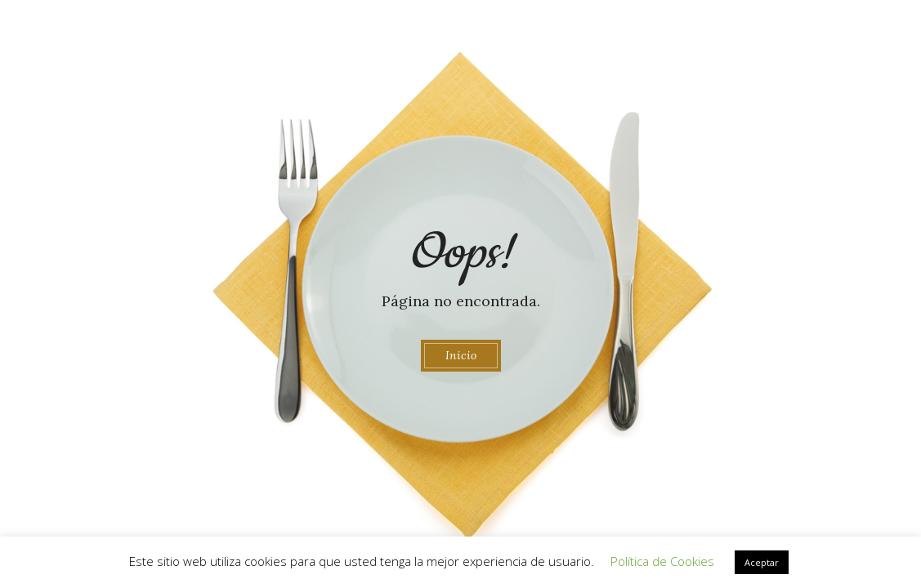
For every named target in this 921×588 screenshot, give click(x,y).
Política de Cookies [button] (662, 561)
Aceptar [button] (762, 562)
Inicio (461, 355)
